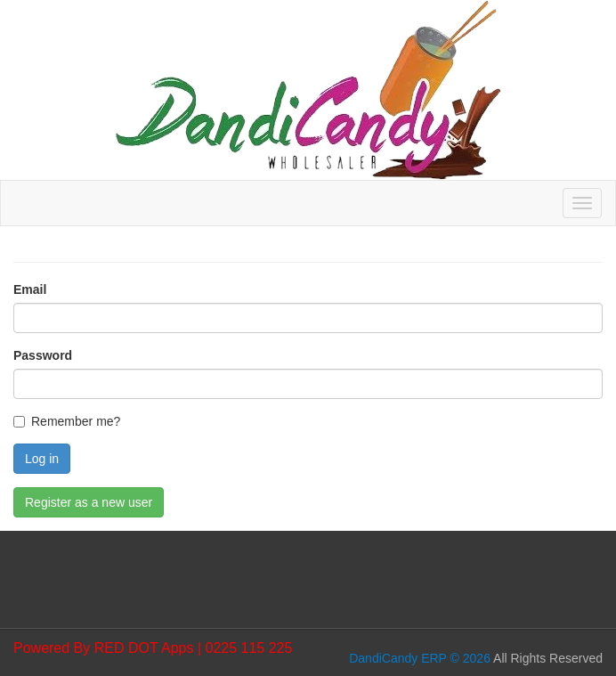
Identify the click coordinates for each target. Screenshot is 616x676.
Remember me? (76, 421)
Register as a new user (89, 502)
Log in (42, 459)
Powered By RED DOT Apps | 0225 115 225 (153, 648)
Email (30, 289)
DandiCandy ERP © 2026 (420, 658)
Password (43, 355)
